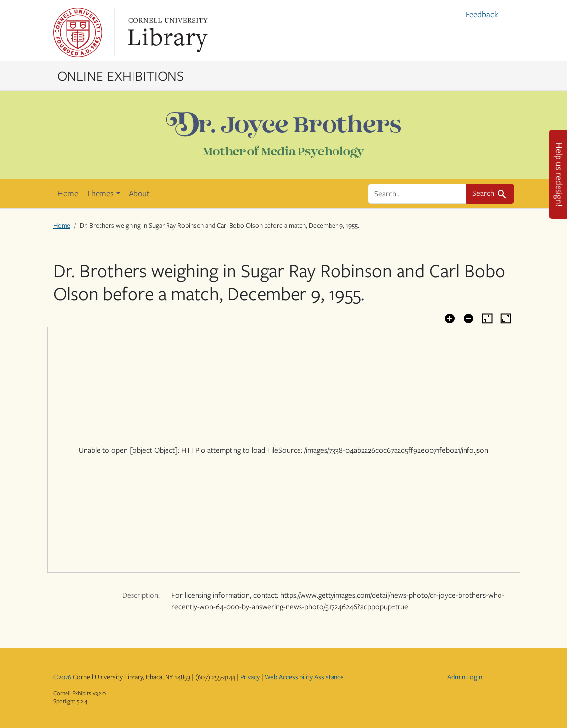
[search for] (417, 193)
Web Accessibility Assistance (304, 677)
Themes (100, 193)
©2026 (62, 677)
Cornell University (78, 32)
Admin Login (465, 677)
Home (68, 193)
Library (167, 32)
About (139, 193)
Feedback (482, 14)
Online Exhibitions (120, 75)
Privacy (250, 677)
